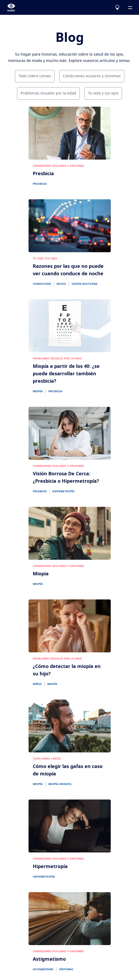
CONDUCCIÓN (42, 284)
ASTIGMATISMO (43, 969)
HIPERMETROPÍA (63, 491)
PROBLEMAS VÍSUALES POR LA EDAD (57, 359)
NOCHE (61, 284)
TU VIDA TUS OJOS (45, 259)
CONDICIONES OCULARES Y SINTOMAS (58, 166)
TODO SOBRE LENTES (47, 759)
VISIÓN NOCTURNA (85, 284)
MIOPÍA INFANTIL (60, 784)
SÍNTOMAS (66, 969)
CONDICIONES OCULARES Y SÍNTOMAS (58, 466)
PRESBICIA (40, 184)
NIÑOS (37, 684)
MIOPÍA (38, 391)
